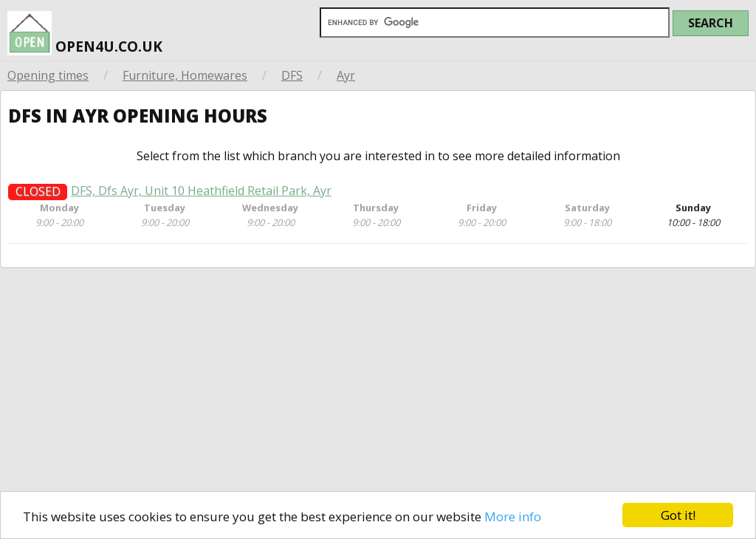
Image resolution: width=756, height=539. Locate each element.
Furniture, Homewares (185, 75)
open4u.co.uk (85, 29)
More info (513, 516)
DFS (292, 75)
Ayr (346, 75)
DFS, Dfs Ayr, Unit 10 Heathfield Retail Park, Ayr (201, 196)
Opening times (48, 75)
